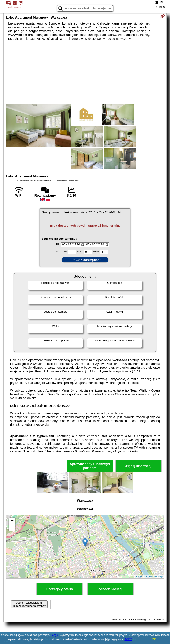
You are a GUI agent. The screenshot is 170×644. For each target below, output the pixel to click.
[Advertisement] (85, 72)
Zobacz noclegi (110, 589)
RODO (128, 639)
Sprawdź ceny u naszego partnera (90, 466)
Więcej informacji (138, 466)
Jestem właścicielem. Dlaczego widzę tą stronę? (29, 604)
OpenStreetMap (154, 576)
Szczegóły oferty (60, 589)
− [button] (12, 527)
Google (54, 635)
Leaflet (138, 576)
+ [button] (12, 521)
